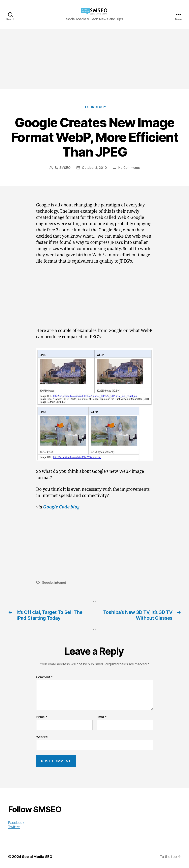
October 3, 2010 (94, 168)
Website (42, 737)
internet (60, 582)
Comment (45, 677)
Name (42, 717)
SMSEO (65, 168)
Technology (95, 107)
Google (47, 582)
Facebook (16, 823)
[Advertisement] (94, 59)
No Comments (129, 168)
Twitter (14, 827)
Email (102, 717)
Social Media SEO (37, 857)
